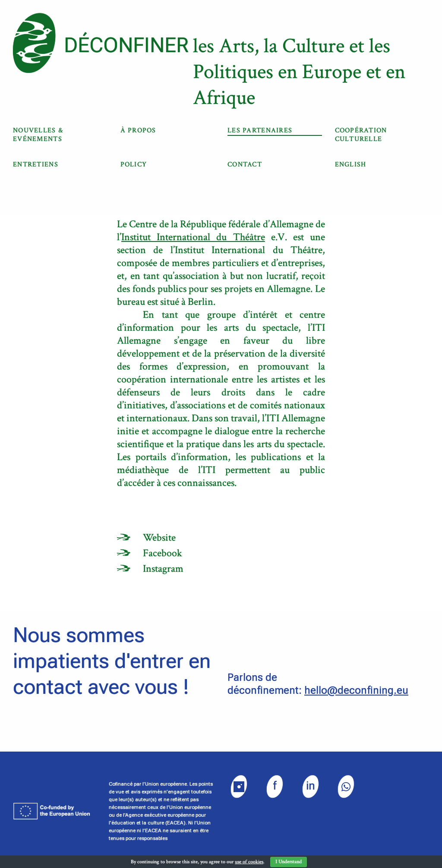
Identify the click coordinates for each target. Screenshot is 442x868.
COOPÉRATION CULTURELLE (361, 135)
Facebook (163, 553)
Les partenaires (260, 130)
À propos (138, 130)
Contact (245, 165)
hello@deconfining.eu (356, 690)
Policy (134, 165)
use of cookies (249, 862)
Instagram (163, 569)
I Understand (289, 862)
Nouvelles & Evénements (38, 135)
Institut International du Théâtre (193, 237)
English (351, 165)
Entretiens (36, 165)
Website (159, 537)
